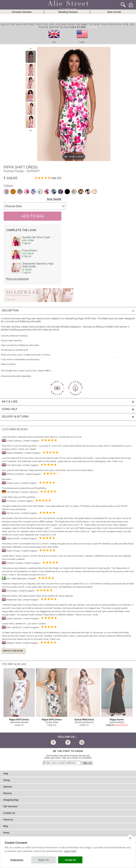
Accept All (70, 860)
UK (54, 42)
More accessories (17, 279)
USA (82, 42)
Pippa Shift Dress (19, 719)
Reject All (44, 860)
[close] (130, 838)
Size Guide (54, 199)
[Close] (93, 27)
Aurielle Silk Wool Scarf (36, 237)
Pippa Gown (117, 719)
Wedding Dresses (68, 12)
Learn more (70, 851)
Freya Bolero (30, 250)
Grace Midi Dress (84, 719)
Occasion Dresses (22, 12)
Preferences (17, 860)
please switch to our (62, 27)
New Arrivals (114, 12)
